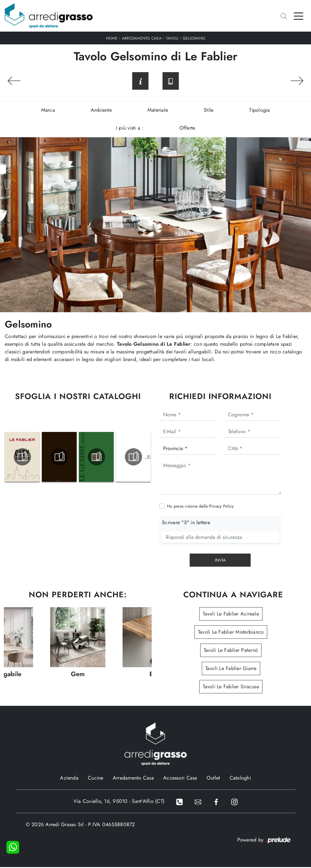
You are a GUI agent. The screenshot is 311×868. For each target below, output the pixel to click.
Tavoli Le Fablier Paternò (231, 651)
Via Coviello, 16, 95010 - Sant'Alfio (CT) (118, 802)
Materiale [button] (158, 111)
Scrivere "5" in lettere (186, 523)
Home (112, 38)
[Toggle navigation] (299, 16)
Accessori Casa (180, 779)
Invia (220, 561)
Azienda (69, 779)
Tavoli (172, 38)
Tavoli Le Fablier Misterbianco (231, 633)
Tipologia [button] (259, 111)
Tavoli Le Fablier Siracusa (231, 687)
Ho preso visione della (200, 507)
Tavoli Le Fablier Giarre (231, 669)
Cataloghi (240, 779)
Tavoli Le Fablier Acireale (231, 615)
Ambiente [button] (101, 111)
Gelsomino (194, 38)
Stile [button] (209, 111)
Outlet (213, 779)
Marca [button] (48, 111)
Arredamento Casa (142, 38)
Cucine (96, 779)
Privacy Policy (222, 507)
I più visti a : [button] (130, 129)
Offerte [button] (187, 129)
